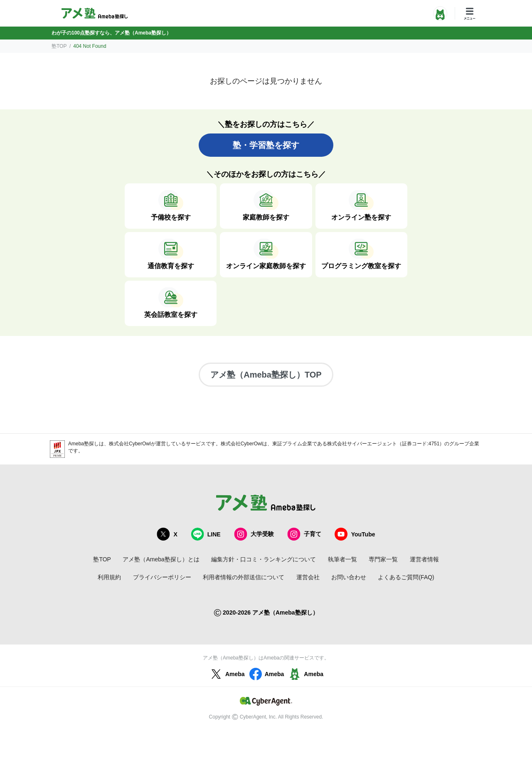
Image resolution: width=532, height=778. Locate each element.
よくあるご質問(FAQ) (406, 577)
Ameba (227, 674)
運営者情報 (424, 559)
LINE (206, 534)
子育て (304, 534)
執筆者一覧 (342, 559)
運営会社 (308, 577)
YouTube (355, 534)
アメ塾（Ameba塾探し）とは (161, 559)
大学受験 (254, 534)
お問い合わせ (349, 577)
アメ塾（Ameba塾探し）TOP (266, 375)
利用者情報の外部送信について (244, 577)
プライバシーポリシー (162, 577)
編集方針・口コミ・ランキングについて (264, 559)
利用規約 (109, 577)
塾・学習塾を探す (266, 145)
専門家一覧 (383, 559)
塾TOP (59, 46)
